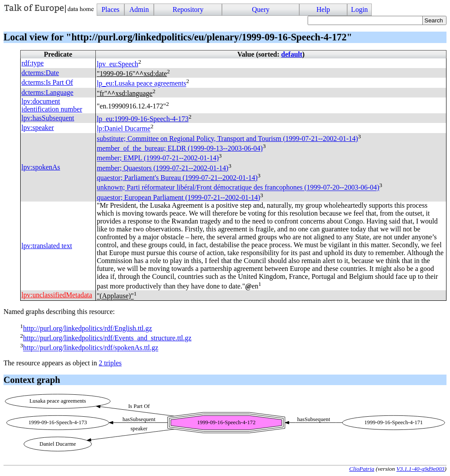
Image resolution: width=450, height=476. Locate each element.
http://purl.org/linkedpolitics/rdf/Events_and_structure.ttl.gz (107, 338)
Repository (188, 9)
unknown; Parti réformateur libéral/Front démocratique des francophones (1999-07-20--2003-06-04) (238, 188)
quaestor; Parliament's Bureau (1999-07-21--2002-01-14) (177, 178)
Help (323, 9)
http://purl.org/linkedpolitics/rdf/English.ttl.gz (87, 328)
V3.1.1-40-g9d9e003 (421, 469)
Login (359, 9)
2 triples (110, 363)
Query (261, 9)
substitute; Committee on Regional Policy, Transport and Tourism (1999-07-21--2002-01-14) (227, 139)
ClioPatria (362, 469)
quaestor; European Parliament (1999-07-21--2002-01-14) (178, 197)
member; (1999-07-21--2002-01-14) (158, 158)
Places (111, 9)
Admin (139, 9)
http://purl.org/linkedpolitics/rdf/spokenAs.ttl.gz (91, 348)
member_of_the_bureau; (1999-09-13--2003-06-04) (180, 148)
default (292, 54)
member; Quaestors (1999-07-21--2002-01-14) (162, 168)
